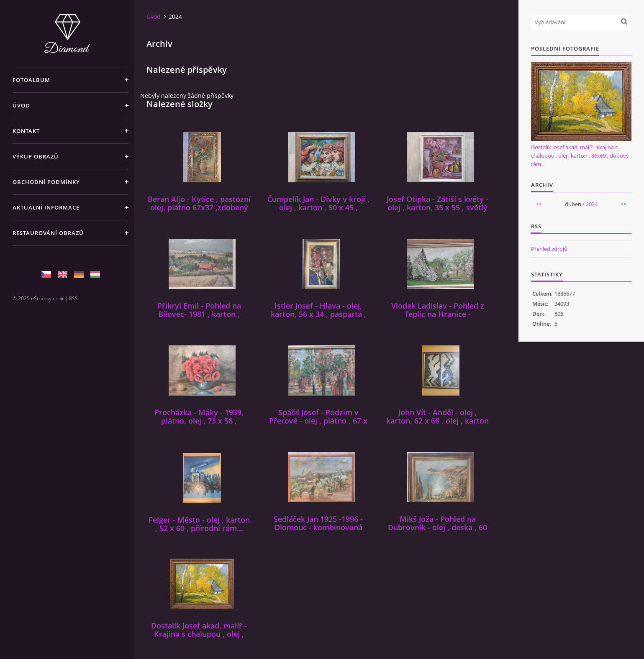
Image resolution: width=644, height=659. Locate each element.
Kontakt (26, 131)
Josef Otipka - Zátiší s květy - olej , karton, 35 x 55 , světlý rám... (437, 207)
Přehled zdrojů (549, 249)
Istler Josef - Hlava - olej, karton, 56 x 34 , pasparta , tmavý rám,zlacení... (318, 314)
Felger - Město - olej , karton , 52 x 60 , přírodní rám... (199, 524)
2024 (592, 204)
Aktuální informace (46, 207)
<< (539, 204)
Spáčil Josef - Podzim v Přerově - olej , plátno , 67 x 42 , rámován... (318, 421)
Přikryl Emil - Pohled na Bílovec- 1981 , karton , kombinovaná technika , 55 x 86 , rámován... (199, 318)
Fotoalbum (31, 80)
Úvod (21, 105)
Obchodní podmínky (46, 182)
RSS (73, 298)
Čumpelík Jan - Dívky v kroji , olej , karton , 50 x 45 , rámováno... (318, 207)
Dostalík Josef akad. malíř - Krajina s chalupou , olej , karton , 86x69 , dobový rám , (199, 634)
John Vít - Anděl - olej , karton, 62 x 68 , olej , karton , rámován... (437, 421)
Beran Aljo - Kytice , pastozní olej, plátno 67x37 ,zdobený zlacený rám (199, 207)
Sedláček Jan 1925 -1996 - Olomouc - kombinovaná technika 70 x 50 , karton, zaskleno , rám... (318, 531)
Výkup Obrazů (36, 156)
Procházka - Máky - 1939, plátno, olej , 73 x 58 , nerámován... (199, 421)
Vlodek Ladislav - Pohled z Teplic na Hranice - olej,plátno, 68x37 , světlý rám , (438, 318)
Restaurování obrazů (48, 233)
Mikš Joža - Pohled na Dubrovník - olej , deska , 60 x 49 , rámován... (437, 527)
